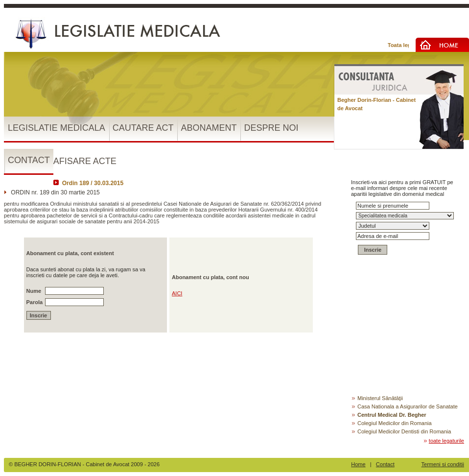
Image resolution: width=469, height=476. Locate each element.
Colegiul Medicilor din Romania (391, 423)
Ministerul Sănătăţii (377, 398)
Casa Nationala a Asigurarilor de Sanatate (404, 406)
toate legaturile (443, 441)
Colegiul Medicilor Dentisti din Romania (401, 431)
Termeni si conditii (443, 464)
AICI (177, 293)
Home (358, 464)
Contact (385, 464)
